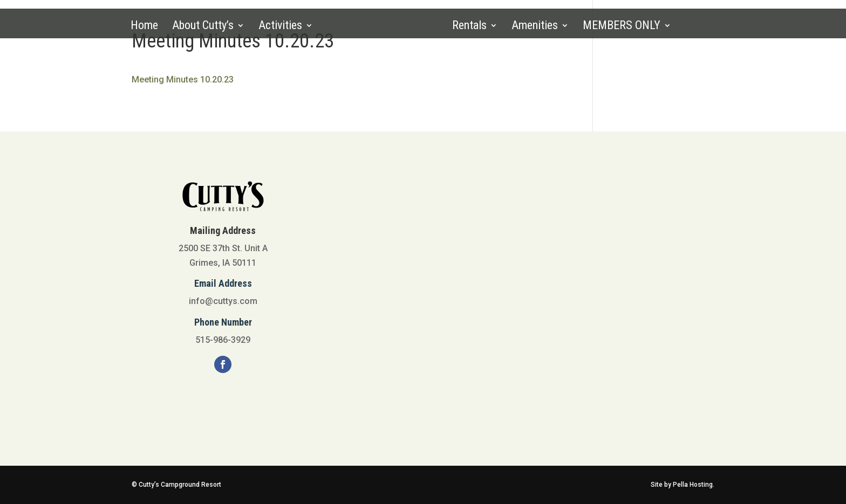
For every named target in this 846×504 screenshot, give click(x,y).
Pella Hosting (693, 485)
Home (144, 27)
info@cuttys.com (223, 301)
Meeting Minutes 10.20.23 (183, 80)
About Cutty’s (203, 27)
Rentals (469, 27)
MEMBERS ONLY (622, 27)
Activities (280, 27)
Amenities (535, 27)
